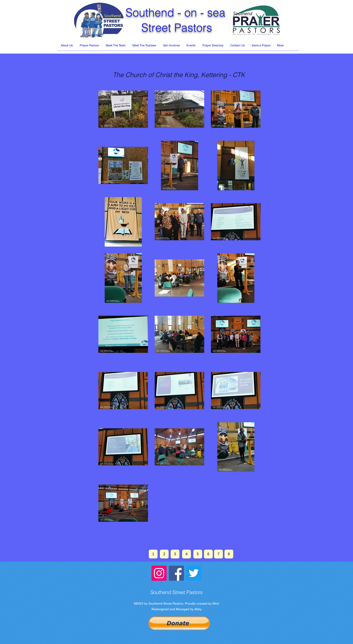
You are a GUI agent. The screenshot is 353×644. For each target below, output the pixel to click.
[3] (175, 554)
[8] (229, 554)
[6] (208, 554)
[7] (218, 554)
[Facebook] (176, 573)
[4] (187, 554)
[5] (198, 554)
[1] (153, 554)
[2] (164, 554)
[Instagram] (159, 573)
